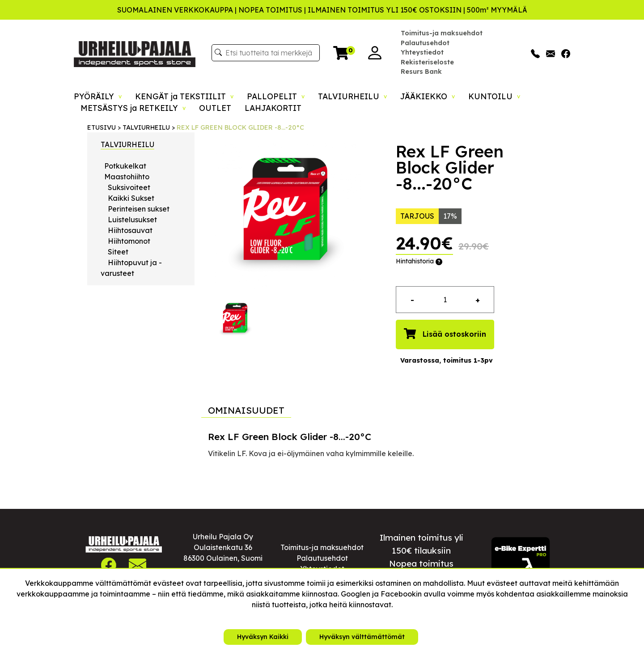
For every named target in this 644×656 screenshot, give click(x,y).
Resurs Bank (421, 72)
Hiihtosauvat (130, 230)
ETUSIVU (102, 127)
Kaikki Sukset (131, 198)
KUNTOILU (494, 96)
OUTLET (215, 108)
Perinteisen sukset (139, 209)
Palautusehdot (425, 43)
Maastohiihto (127, 177)
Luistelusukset (132, 220)
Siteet (118, 252)
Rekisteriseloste (427, 62)
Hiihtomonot (129, 241)
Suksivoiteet (129, 187)
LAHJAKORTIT (273, 108)
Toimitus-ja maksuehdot (442, 33)
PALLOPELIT (276, 96)
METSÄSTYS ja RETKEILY (133, 108)
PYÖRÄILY (98, 96)
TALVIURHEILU (352, 96)
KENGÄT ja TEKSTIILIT (184, 96)
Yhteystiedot (422, 52)
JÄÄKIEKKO (428, 96)
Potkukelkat (125, 166)
